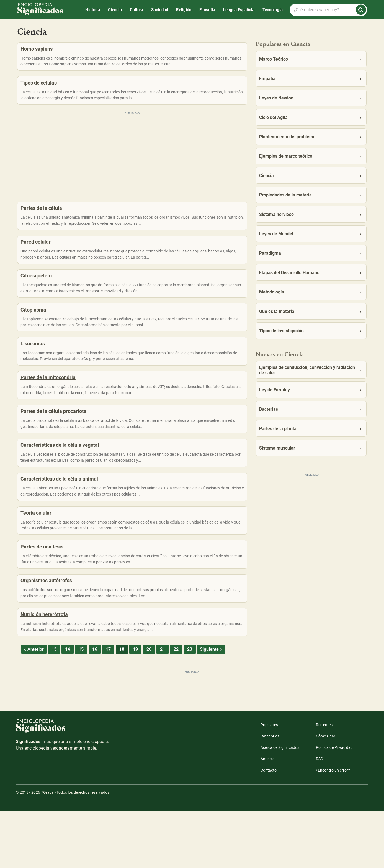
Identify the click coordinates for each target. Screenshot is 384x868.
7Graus (47, 850)
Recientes (324, 782)
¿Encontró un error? (333, 828)
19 (135, 707)
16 (95, 707)
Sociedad (160, 10)
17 (108, 707)
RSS (319, 816)
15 (81, 707)
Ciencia (115, 10)
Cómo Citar (326, 793)
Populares (269, 782)
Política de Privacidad (334, 805)
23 (190, 707)
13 (54, 707)
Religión (184, 10)
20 (149, 707)
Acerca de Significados (280, 805)
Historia (93, 10)
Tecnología (273, 10)
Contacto (269, 828)
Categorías (270, 793)
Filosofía (207, 10)
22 (176, 707)
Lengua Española (239, 10)
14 (68, 707)
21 (163, 707)
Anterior (33, 707)
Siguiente (212, 707)
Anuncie (267, 816)
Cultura (136, 10)
